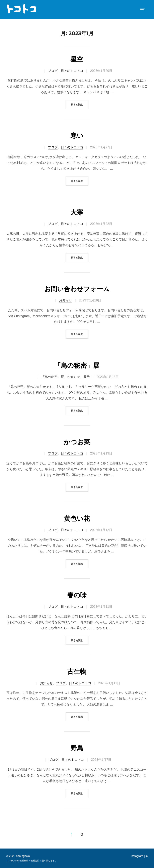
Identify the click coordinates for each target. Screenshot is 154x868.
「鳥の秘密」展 (77, 366)
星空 (77, 59)
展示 (86, 377)
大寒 (77, 212)
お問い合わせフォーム (77, 289)
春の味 (77, 595)
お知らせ (66, 300)
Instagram (137, 856)
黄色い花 (77, 519)
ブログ (53, 71)
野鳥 (77, 748)
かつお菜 (77, 442)
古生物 (77, 672)
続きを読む (80, 104)
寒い (77, 136)
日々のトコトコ (72, 71)
